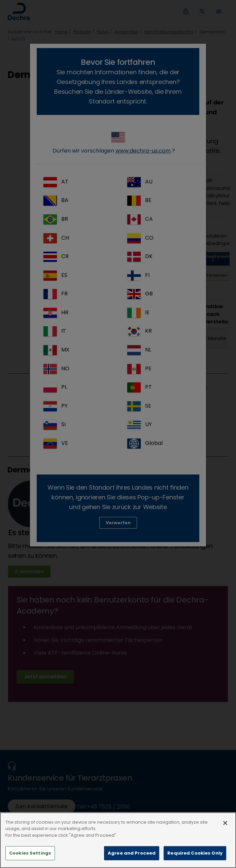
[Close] (225, 838)
